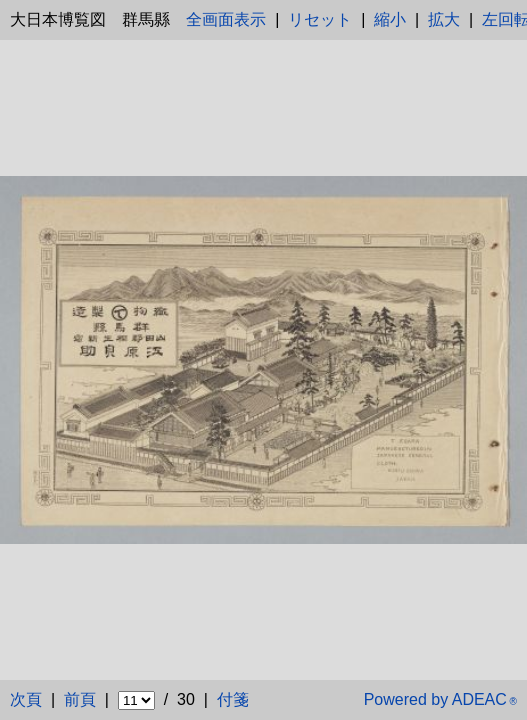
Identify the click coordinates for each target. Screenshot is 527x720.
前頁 (80, 699)
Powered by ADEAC (440, 699)
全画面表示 (226, 19)
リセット (320, 19)
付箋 (233, 699)
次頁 (26, 699)
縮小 (390, 19)
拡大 (444, 19)
